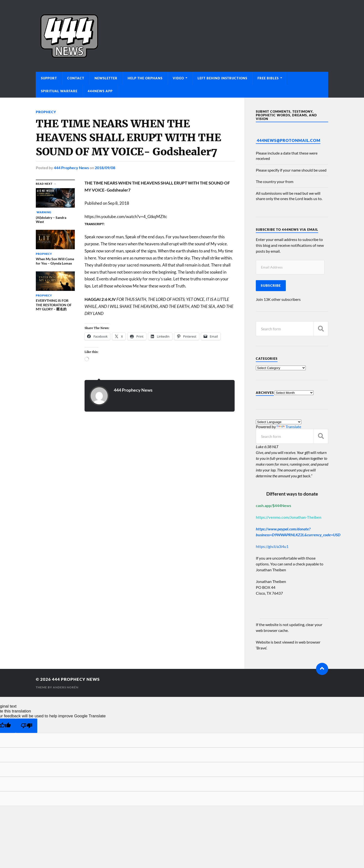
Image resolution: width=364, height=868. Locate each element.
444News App (100, 91)
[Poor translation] (27, 726)
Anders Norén (66, 687)
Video (178, 78)
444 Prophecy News (71, 168)
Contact (76, 78)
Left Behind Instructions (222, 78)
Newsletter (106, 78)
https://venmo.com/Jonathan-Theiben (289, 517)
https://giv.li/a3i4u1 (272, 546)
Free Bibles (268, 78)
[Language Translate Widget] (279, 422)
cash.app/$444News (273, 505)
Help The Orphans (145, 78)
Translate (289, 427)
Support (49, 78)
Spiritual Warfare (59, 91)
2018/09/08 (105, 168)
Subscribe (271, 286)
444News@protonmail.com (289, 140)
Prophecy (46, 112)
